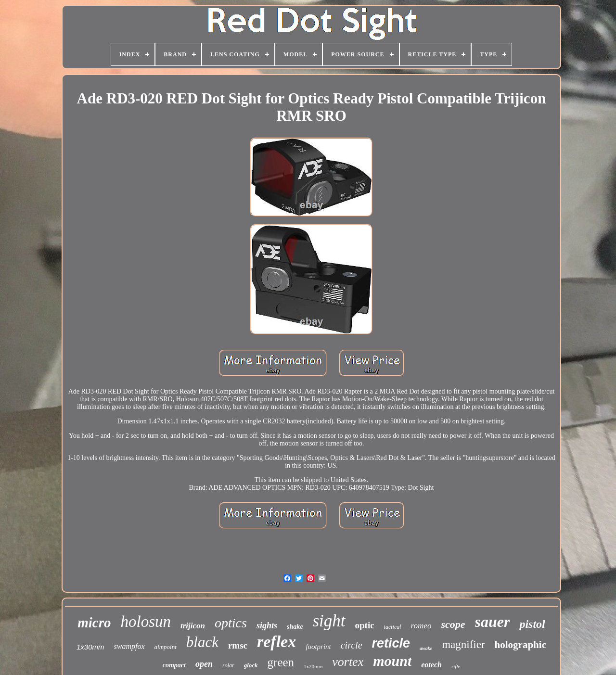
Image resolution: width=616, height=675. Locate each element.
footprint (318, 647)
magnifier (463, 644)
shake (295, 627)
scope (453, 624)
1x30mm (90, 647)
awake (426, 648)
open (204, 664)
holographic (520, 645)
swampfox (129, 646)
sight (329, 621)
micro (94, 623)
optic (365, 625)
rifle (456, 666)
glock (251, 665)
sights (267, 625)
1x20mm (313, 666)
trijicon (193, 626)
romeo (421, 626)
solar (228, 665)
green (281, 662)
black (202, 642)
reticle (391, 643)
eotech (431, 665)
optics (231, 623)
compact (174, 665)
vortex (348, 662)
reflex (276, 642)
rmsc (238, 645)
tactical (393, 627)
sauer (493, 622)
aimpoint (166, 647)
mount (392, 661)
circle (352, 645)
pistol (532, 624)
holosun (146, 622)
